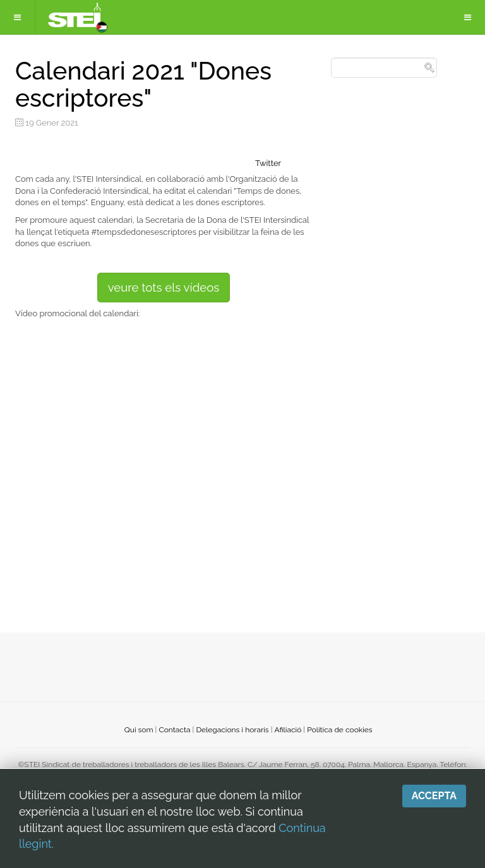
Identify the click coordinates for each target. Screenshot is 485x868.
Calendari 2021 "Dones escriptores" (143, 84)
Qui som (139, 730)
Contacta (174, 730)
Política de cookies (339, 730)
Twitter (268, 163)
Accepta (434, 796)
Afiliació (288, 730)
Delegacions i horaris (232, 730)
